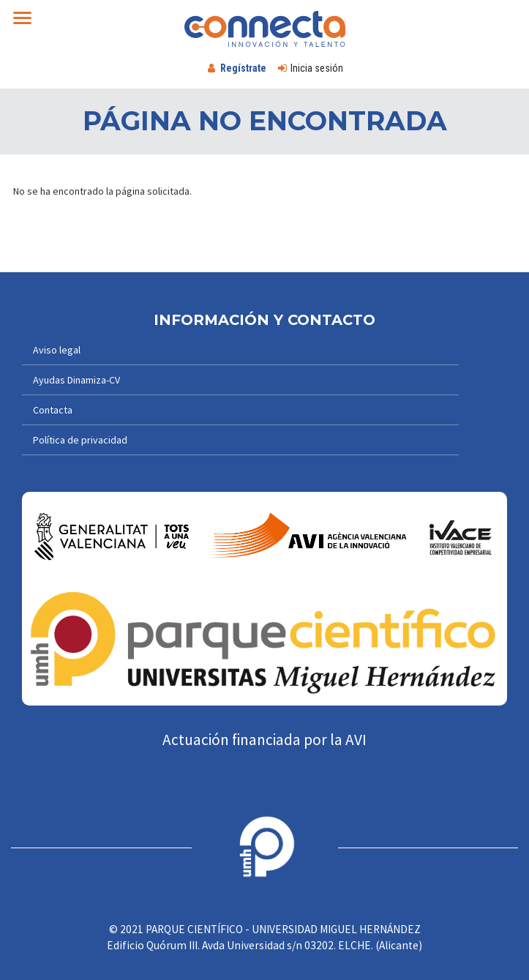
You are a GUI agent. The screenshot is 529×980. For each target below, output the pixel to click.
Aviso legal (57, 350)
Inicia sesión (317, 68)
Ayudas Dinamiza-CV (76, 380)
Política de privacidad (80, 440)
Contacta (53, 410)
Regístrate (243, 68)
